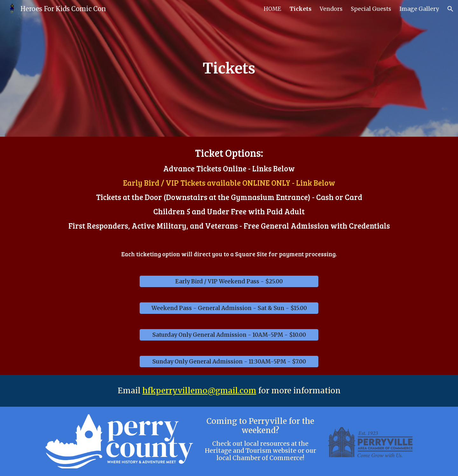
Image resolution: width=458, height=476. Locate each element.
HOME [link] (272, 9)
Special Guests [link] (371, 9)
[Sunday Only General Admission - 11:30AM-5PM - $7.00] (229, 362)
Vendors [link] (331, 9)
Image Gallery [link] (419, 9)
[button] (450, 9)
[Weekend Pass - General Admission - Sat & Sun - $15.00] (229, 308)
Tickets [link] (300, 9)
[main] (229, 69)
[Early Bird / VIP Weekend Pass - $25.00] (229, 282)
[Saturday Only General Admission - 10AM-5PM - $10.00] (229, 335)
